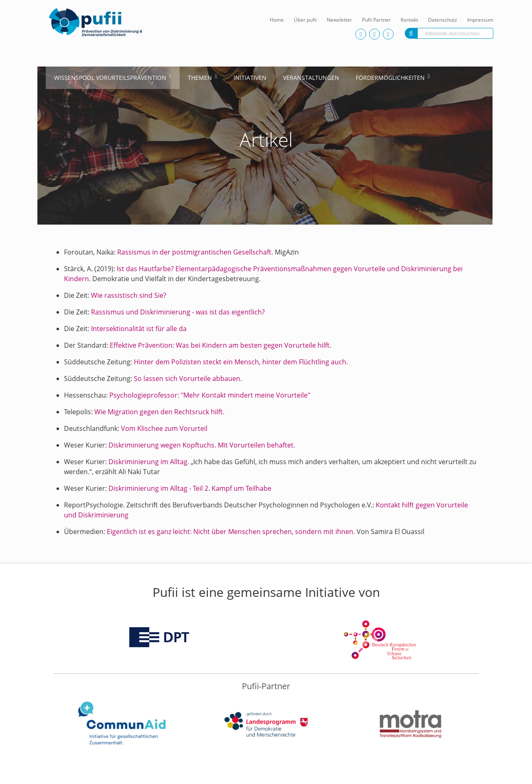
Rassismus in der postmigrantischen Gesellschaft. (195, 252)
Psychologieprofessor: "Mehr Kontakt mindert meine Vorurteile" (210, 395)
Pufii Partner (376, 20)
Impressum (480, 20)
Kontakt (409, 20)
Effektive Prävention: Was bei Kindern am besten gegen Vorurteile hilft (220, 345)
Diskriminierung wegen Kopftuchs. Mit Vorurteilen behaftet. (202, 445)
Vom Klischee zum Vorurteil (164, 428)
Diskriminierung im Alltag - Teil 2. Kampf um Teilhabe (190, 488)
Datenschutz (443, 20)
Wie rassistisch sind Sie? (129, 295)
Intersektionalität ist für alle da (139, 329)
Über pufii (305, 20)
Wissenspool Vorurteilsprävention (110, 78)
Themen (200, 78)
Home (277, 20)
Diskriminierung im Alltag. (149, 462)
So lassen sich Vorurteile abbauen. (188, 378)
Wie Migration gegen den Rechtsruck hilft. (159, 412)
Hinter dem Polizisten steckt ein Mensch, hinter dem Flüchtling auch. (241, 362)
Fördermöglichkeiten (390, 78)
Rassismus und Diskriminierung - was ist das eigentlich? (178, 312)
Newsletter (339, 20)
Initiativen (250, 78)
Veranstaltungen (311, 78)
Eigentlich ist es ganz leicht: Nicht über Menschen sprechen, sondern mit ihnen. (232, 532)
